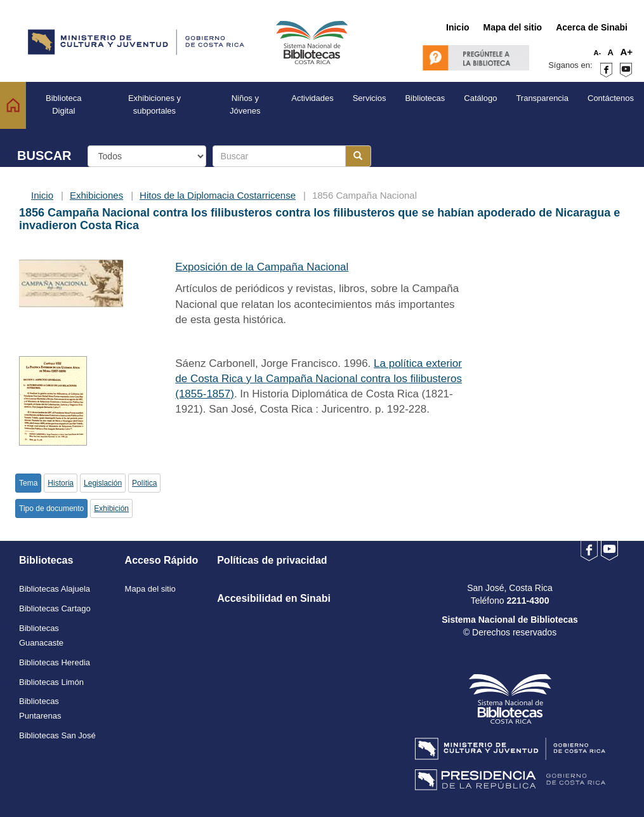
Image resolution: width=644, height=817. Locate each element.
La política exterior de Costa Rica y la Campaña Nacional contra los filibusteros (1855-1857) (319, 379)
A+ (626, 52)
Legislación (103, 483)
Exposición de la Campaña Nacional (262, 267)
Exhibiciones (96, 195)
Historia (61, 483)
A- (598, 53)
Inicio (42, 195)
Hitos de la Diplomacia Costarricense (218, 195)
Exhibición (111, 508)
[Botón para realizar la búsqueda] (358, 156)
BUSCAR (44, 156)
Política (144, 483)
